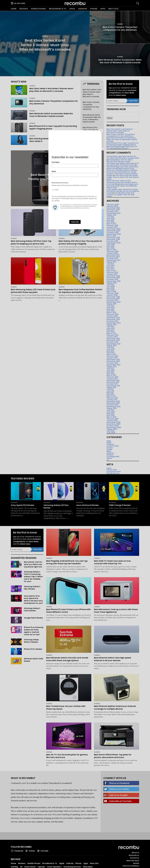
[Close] (101, 131)
